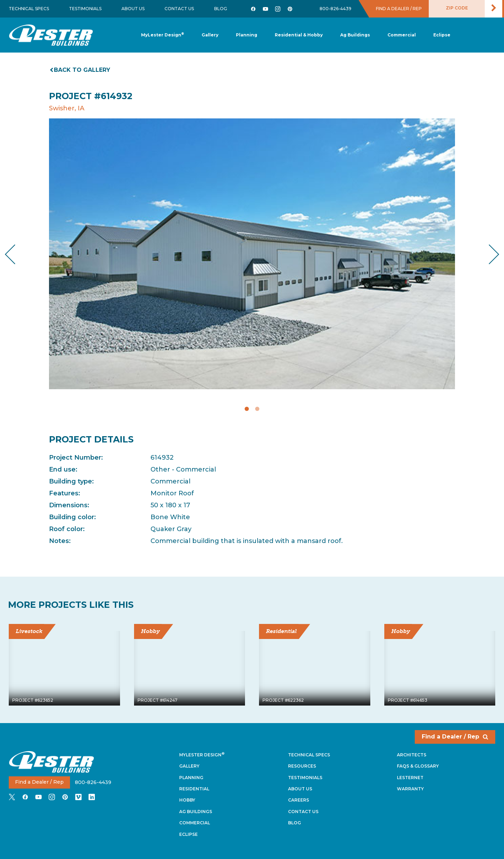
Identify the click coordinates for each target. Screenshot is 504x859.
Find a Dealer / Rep (455, 737)
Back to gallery (80, 70)
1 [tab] (247, 409)
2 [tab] (257, 409)
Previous (16, 254)
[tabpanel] (252, 254)
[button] (247, 35)
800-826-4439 (335, 9)
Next (488, 254)
